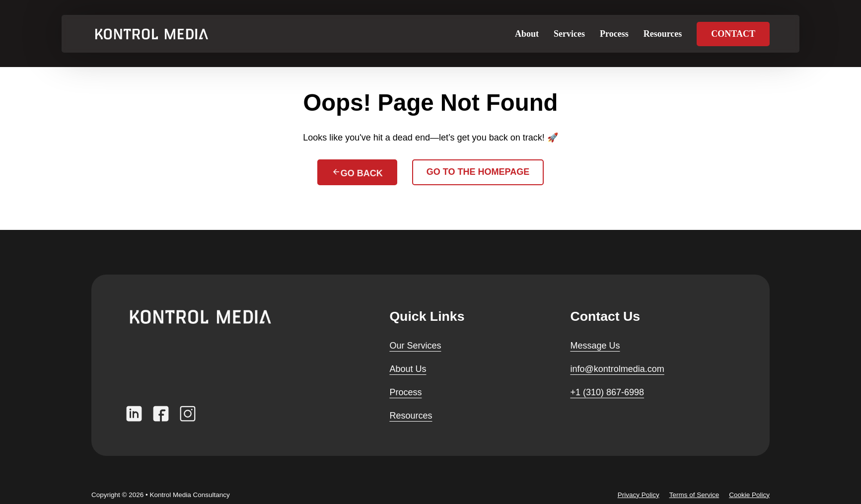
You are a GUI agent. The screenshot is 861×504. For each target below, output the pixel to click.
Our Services (415, 346)
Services (569, 34)
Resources (663, 34)
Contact (733, 34)
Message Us (595, 346)
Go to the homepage (478, 172)
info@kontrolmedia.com (617, 369)
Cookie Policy (749, 495)
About (527, 34)
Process (614, 34)
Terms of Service (694, 495)
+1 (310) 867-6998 (607, 392)
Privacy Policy (639, 495)
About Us (408, 369)
